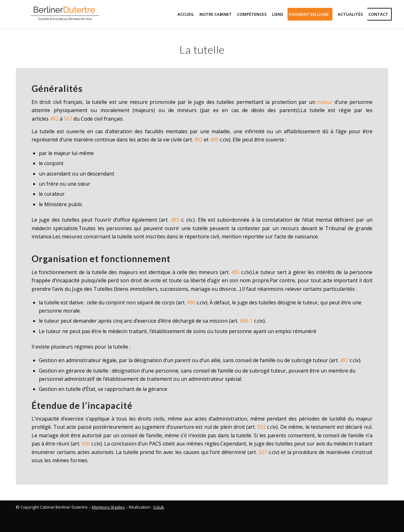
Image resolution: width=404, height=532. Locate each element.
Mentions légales (108, 507)
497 (344, 360)
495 (235, 272)
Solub (159, 507)
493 (175, 220)
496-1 (246, 321)
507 (68, 119)
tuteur (325, 102)
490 (214, 140)
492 (54, 119)
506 (86, 444)
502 (261, 427)
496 (191, 302)
